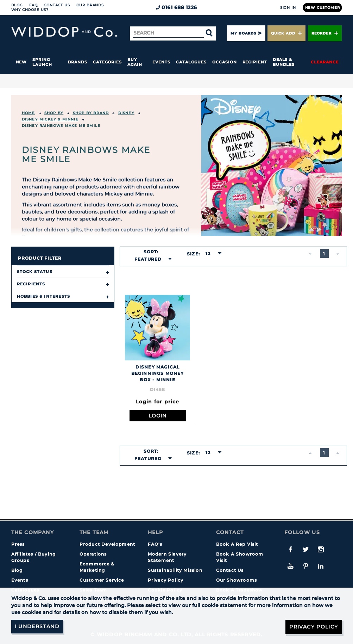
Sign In (288, 8)
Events (161, 62)
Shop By (54, 113)
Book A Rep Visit (237, 544)
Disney (126, 113)
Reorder (325, 33)
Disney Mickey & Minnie (50, 119)
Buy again (135, 62)
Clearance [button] (324, 62)
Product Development (108, 544)
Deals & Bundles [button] (284, 62)
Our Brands (90, 5)
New (21, 62)
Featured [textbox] (148, 259)
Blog (17, 5)
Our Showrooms (237, 580)
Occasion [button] (224, 62)
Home (29, 113)
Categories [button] (107, 62)
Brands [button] (78, 62)
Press (18, 544)
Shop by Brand (91, 113)
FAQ (33, 5)
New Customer (323, 8)
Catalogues (191, 62)
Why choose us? (30, 10)
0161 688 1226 (176, 7)
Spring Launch (42, 62)
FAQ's (155, 544)
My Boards (243, 33)
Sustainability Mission (175, 570)
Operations (93, 554)
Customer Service (102, 580)
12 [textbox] (208, 253)
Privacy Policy (166, 580)
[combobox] (151, 259)
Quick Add (286, 33)
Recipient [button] (255, 62)
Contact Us (57, 5)
